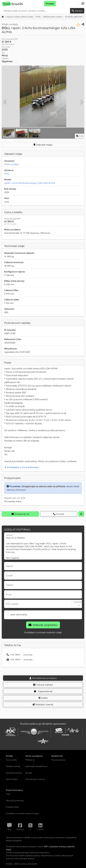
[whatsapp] (81, 514)
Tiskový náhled (43, 685)
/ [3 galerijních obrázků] (80, 136)
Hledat (77, 11)
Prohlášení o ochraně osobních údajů (43, 632)
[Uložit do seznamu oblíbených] (78, 25)
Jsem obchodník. (19, 614)
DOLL (7, 174)
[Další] (81, 102)
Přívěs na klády (12, 164)
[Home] (20, 17)
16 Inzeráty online (13, 501)
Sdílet (43, 698)
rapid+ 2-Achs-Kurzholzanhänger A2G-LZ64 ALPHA (30, 183)
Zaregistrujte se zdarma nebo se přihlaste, (44, 486)
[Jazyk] (78, 4)
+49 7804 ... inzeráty (20, 655)
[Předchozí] (5, 102)
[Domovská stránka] (3, 17)
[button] (83, 4)
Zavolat (59, 514)
